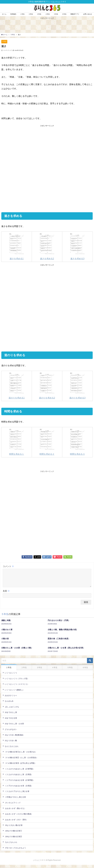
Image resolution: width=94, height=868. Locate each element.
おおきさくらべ (10, 699)
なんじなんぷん (10, 845)
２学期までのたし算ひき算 (14, 800)
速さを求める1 (17, 246)
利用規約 (13, 14)
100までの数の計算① (12, 834)
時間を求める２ (47, 442)
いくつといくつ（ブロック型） (16, 682)
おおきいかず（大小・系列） (15, 823)
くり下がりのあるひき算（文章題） (18, 789)
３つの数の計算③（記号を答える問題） (19, 766)
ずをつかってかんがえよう (14, 851)
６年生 (64, 14)
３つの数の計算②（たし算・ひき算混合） (20, 761)
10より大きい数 (10, 744)
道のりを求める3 (77, 385)
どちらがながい (10, 732)
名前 (6, 594)
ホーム (4, 14)
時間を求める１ (17, 442)
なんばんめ (8, 704)
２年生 (31, 14)
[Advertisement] (47, 148)
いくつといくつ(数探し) (13, 693)
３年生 (39, 14)
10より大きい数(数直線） (14, 738)
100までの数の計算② (12, 840)
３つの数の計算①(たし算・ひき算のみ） (20, 755)
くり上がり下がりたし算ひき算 (16, 794)
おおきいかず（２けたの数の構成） (18, 817)
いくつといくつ (10, 676)
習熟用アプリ (75, 14)
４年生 (48, 14)
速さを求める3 (77, 246)
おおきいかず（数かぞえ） (14, 811)
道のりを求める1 (17, 385)
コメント (8, 566)
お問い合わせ (88, 14)
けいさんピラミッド (12, 806)
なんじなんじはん (11, 749)
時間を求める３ (77, 442)
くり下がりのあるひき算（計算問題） (19, 783)
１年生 (22, 14)
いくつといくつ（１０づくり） (16, 687)
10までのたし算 (10, 715)
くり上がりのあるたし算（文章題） (18, 778)
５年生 (56, 14)
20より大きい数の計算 (13, 828)
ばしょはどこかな (11, 710)
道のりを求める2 (47, 385)
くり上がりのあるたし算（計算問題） (19, 772)
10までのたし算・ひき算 (13, 727)
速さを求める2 (47, 246)
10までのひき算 (10, 721)
